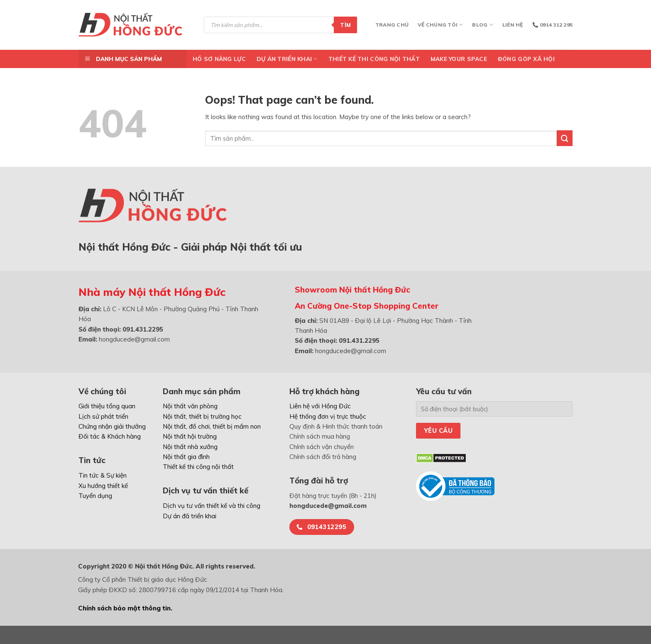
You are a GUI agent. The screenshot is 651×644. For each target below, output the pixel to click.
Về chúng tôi (440, 25)
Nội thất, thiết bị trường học (202, 416)
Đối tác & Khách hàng (110, 436)
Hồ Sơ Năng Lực (219, 59)
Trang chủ (392, 25)
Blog (482, 25)
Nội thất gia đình (186, 457)
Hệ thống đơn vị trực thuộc (328, 416)
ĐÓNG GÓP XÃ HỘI (526, 59)
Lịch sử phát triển (103, 416)
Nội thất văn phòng (190, 406)
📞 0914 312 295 (552, 25)
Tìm (345, 25)
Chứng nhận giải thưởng (112, 426)
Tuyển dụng (95, 496)
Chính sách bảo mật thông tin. (125, 608)
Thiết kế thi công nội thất (374, 59)
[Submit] (565, 138)
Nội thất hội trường (190, 436)
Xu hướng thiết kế (103, 486)
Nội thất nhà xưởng (190, 447)
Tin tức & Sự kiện (103, 475)
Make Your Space (459, 59)
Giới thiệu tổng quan (107, 406)
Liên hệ (513, 25)
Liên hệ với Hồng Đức (320, 406)
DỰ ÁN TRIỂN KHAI (287, 59)
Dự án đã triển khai (190, 516)
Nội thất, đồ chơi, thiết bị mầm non (212, 426)
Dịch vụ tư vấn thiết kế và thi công (212, 506)
